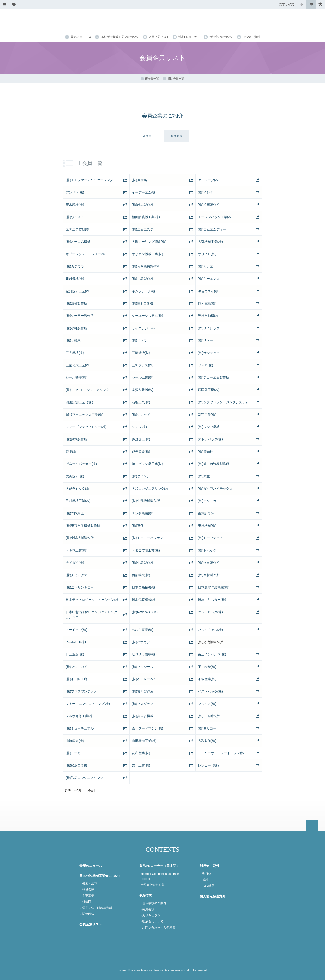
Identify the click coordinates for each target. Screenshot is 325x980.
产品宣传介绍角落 (153, 885)
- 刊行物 (206, 874)
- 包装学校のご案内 (154, 903)
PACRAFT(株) (76, 642)
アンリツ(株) (75, 192)
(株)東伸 (138, 526)
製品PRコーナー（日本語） (159, 866)
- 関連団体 (87, 914)
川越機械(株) (75, 279)
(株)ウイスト (75, 217)
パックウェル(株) (210, 630)
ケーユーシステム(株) (147, 316)
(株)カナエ (206, 266)
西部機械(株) (141, 575)
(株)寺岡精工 (75, 513)
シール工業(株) (143, 377)
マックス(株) (207, 704)
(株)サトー (206, 340)
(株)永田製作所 (209, 563)
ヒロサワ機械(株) (144, 654)
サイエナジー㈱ (143, 328)
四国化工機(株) (209, 390)
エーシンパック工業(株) (215, 217)
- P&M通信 (208, 886)
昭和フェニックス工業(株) (85, 415)
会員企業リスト (159, 37)
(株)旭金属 (139, 180)
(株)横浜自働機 (76, 765)
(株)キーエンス (209, 279)
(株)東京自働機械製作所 (83, 526)
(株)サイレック (209, 328)
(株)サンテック (209, 353)
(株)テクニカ (207, 501)
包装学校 (146, 895)
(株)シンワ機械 (209, 427)
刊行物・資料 (251, 37)
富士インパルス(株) (212, 654)
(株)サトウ (139, 340)
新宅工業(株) (207, 415)
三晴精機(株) (141, 353)
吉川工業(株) (141, 765)
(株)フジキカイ (76, 667)
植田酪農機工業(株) (146, 217)
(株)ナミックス (76, 575)
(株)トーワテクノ (210, 538)
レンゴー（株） (209, 765)
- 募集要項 (148, 909)
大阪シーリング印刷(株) (149, 242)
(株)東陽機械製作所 (80, 538)
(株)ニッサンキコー (80, 587)
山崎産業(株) (75, 741)
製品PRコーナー (189, 37)
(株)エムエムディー (212, 229)
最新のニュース (81, 37)
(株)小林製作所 (76, 328)
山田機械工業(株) (144, 741)
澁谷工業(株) (141, 402)
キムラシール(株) (144, 291)
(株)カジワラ (75, 266)
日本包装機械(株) (144, 600)
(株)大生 (204, 476)
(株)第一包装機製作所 (214, 464)
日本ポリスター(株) (212, 600)
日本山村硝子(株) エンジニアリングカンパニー (91, 615)
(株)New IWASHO (145, 612)
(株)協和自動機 (143, 303)
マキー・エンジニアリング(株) (88, 704)
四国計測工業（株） (80, 402)
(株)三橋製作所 (209, 716)
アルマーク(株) (209, 180)
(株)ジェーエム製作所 (214, 377)
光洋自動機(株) (209, 316)
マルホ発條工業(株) (80, 716)
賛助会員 (176, 136)
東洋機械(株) (207, 526)
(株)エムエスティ (144, 229)
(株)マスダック (143, 704)
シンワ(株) (139, 427)
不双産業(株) (207, 679)
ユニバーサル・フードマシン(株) (222, 753)
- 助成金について (152, 921)
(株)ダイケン (141, 476)
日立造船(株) (75, 654)
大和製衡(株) (207, 741)
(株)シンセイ (141, 415)
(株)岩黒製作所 (143, 205)
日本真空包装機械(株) (214, 587)
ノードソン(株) (76, 630)
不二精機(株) (207, 667)
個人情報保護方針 (213, 896)
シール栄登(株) (76, 377)
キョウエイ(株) (209, 291)
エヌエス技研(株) (78, 229)
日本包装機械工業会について (120, 37)
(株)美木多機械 (143, 716)
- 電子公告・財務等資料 (96, 908)
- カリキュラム (151, 915)
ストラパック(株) (210, 439)
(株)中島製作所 (143, 563)
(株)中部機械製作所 (146, 501)
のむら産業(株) (143, 630)
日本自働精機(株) (144, 587)
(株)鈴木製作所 (76, 439)
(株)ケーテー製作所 (80, 316)
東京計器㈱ (206, 513)
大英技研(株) (75, 476)
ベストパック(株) (210, 691)
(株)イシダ (206, 192)
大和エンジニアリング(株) (151, 489)
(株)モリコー (207, 728)
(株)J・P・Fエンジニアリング (87, 390)
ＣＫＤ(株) (206, 365)
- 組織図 (86, 902)
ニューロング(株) (210, 612)
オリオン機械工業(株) (147, 254)
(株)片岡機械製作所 (146, 266)
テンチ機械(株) (143, 513)
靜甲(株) (72, 452)
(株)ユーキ (73, 753)
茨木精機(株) (75, 205)
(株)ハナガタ (141, 642)
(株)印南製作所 (209, 205)
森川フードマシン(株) (147, 728)
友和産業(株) (141, 753)
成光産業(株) (141, 452)
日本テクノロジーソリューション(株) (93, 600)
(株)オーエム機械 (78, 242)
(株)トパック (207, 550)
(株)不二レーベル (144, 679)
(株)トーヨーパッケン (147, 538)
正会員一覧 (152, 79)
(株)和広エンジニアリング (85, 778)
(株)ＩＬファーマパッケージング (89, 180)
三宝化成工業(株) (78, 365)
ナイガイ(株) (75, 563)
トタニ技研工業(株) (146, 550)
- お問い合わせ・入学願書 (158, 928)
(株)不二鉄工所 (76, 679)
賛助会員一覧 (176, 79)
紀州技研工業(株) (78, 291)
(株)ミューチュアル (80, 728)
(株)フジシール (143, 667)
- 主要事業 (87, 896)
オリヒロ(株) (207, 254)
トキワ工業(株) (76, 550)
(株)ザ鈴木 (73, 340)
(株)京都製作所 (76, 303)
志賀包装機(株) (143, 390)
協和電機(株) (207, 303)
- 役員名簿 (87, 890)
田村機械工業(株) (78, 501)
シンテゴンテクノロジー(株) (86, 427)
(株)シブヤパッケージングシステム (223, 402)
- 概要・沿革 (89, 884)
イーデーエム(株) (144, 192)
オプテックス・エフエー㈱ (85, 254)
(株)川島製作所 (143, 279)
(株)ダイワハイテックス (215, 489)
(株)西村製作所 (209, 575)
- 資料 (205, 880)
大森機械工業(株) (210, 242)
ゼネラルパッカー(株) (81, 464)
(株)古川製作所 (143, 691)
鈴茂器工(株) (141, 439)
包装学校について (221, 37)
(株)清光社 (206, 452)
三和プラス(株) (143, 365)
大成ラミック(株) (78, 489)
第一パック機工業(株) (147, 464)
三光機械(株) (75, 353)
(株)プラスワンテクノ (81, 691)
